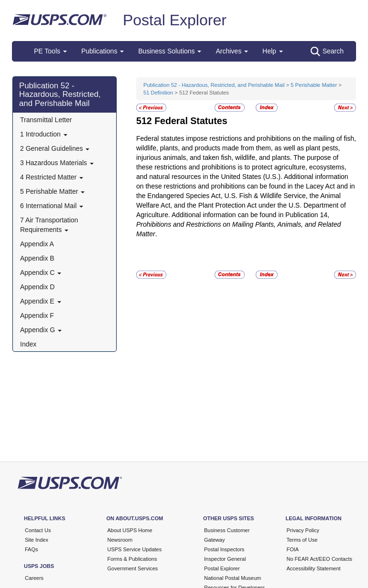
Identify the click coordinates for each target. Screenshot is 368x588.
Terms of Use (302, 540)
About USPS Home (130, 530)
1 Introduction (44, 134)
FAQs (32, 549)
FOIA (293, 549)
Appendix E (41, 301)
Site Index (37, 540)
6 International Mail (52, 206)
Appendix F (37, 315)
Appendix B (37, 258)
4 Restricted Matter (52, 177)
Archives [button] (232, 51)
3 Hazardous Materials (57, 163)
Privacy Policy (303, 530)
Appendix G (41, 330)
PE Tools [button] (50, 51)
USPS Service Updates (135, 549)
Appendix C (41, 273)
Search (327, 52)
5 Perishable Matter (52, 191)
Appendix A (37, 244)
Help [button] (273, 51)
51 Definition (158, 93)
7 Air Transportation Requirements (49, 225)
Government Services (133, 568)
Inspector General (225, 559)
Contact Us (38, 530)
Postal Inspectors (224, 549)
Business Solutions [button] (170, 51)
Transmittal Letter (46, 120)
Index (28, 344)
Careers (34, 578)
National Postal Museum (233, 578)
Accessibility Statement (314, 568)
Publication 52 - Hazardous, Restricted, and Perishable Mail (60, 94)
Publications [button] (103, 51)
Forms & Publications (132, 559)
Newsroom (120, 540)
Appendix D (37, 287)
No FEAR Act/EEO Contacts (320, 559)
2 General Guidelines (55, 148)
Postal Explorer (175, 20)
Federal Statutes (191, 121)
